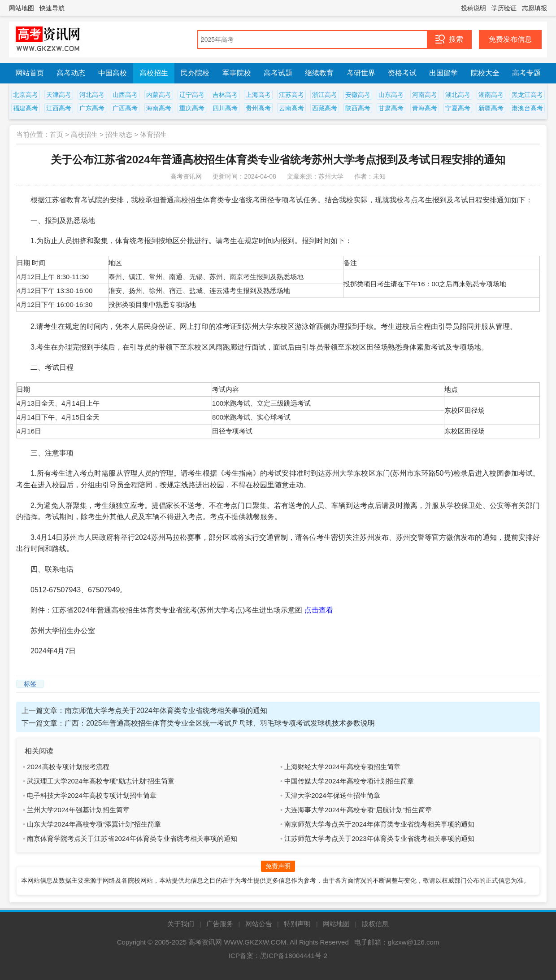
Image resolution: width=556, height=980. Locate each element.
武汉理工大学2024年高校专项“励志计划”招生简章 (100, 781)
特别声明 (297, 924)
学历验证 (504, 8)
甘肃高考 (391, 108)
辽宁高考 (192, 95)
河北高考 (92, 95)
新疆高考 (491, 108)
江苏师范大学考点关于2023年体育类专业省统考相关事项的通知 (379, 838)
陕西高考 (358, 108)
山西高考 (125, 95)
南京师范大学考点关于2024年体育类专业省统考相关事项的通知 (166, 711)
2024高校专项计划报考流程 (68, 767)
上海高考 (258, 95)
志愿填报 (534, 8)
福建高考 (26, 108)
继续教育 (319, 73)
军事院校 (237, 73)
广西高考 (125, 108)
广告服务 (220, 924)
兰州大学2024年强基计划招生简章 (78, 810)
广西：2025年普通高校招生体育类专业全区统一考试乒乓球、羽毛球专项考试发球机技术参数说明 (220, 723)
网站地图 (22, 8)
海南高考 (159, 108)
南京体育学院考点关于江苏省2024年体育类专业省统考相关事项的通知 (132, 838)
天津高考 (59, 95)
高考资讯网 (205, 942)
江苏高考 (291, 95)
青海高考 (425, 108)
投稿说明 (473, 8)
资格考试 (402, 73)
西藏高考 (325, 108)
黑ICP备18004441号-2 (294, 956)
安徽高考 (358, 95)
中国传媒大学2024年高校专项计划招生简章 (349, 781)
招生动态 (119, 134)
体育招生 (153, 134)
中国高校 (113, 73)
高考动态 (71, 73)
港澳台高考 (527, 108)
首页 (56, 134)
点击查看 (319, 610)
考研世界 (361, 73)
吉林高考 (225, 95)
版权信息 (375, 924)
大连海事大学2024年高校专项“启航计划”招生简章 (358, 810)
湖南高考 (491, 95)
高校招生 (154, 73)
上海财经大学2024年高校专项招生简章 (342, 767)
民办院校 (195, 73)
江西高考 (59, 108)
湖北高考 (458, 95)
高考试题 (278, 73)
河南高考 (425, 95)
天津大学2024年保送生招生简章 (332, 795)
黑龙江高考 (527, 95)
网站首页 (30, 73)
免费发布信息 (510, 39)
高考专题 (526, 73)
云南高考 (291, 108)
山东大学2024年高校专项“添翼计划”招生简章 (94, 824)
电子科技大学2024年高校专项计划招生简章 (91, 795)
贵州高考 (258, 108)
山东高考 (391, 95)
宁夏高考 (458, 108)
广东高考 (92, 108)
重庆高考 (192, 108)
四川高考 (225, 108)
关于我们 (181, 924)
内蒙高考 (159, 95)
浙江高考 (325, 95)
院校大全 (485, 73)
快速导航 (52, 8)
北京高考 (26, 95)
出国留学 (443, 73)
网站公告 (259, 924)
